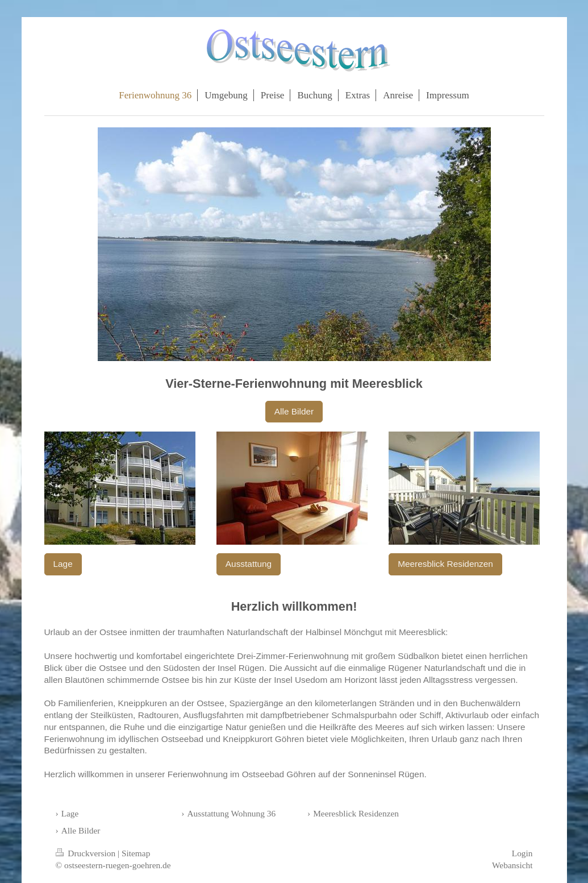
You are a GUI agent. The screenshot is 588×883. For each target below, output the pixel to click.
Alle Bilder (294, 411)
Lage (63, 564)
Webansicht (512, 865)
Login (522, 853)
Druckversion (87, 853)
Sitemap (136, 853)
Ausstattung (249, 564)
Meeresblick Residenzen (445, 564)
